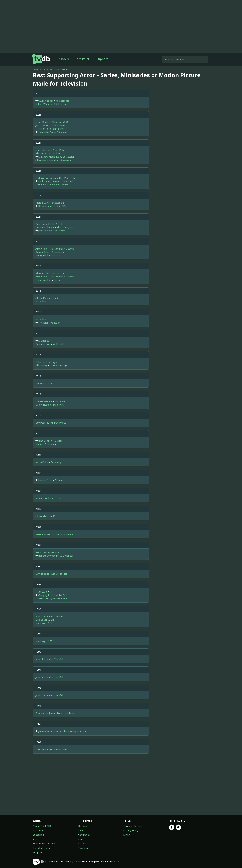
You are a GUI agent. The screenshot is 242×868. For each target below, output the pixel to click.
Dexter (58, 441)
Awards (43, 70)
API (35, 839)
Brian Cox (41, 552)
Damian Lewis (43, 344)
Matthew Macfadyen (50, 157)
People (82, 843)
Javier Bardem (43, 122)
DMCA (127, 835)
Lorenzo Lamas (44, 749)
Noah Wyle (41, 592)
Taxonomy (84, 848)
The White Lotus (68, 178)
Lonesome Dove (66, 713)
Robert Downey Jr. (48, 556)
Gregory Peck (46, 595)
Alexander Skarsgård (47, 160)
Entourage (56, 462)
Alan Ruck (41, 153)
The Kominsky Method (62, 249)
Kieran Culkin (43, 203)
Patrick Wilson (43, 534)
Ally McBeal (67, 556)
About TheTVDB (42, 826)
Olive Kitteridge (58, 365)
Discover (63, 59)
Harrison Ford (43, 129)
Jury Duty (59, 150)
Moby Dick (61, 595)
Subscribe (38, 835)
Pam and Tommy (59, 185)
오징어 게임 (60, 206)
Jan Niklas (44, 731)
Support (102, 59)
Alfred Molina (43, 298)
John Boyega (45, 231)
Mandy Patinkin (44, 401)
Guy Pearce (42, 423)
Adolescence (62, 101)
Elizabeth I (60, 480)
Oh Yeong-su (45, 206)
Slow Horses (58, 125)
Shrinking (58, 129)
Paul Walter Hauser (49, 181)
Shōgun (63, 132)
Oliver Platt (42, 516)
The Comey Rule (66, 227)
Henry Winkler (44, 255)
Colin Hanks (42, 362)
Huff (52, 516)
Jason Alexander (44, 616)
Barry (57, 255)
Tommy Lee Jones (45, 713)
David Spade (42, 574)
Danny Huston (43, 405)
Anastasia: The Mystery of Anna (68, 731)
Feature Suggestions (44, 843)
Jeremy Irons (45, 480)
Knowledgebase (42, 848)
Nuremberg (55, 552)
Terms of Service (133, 826)
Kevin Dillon (42, 462)
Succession (54, 153)
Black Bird (67, 181)
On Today (83, 826)
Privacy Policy (131, 830)
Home (36, 70)
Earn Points (83, 59)
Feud (55, 298)
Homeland (60, 401)
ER (51, 592)
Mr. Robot (41, 301)
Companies (84, 835)
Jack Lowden (42, 125)
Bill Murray (42, 365)
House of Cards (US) (46, 383)
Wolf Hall (58, 344)
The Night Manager (49, 323)
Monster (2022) (62, 122)
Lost (59, 444)
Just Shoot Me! (59, 574)
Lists (81, 839)
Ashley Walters (44, 104)
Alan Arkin (41, 249)
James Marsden (44, 150)
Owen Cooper (46, 101)
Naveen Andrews (45, 498)
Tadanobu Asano (47, 132)
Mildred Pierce (58, 423)
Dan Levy (41, 224)
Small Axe (59, 231)
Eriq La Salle (42, 620)
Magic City (59, 405)
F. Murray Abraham (46, 178)
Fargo (54, 362)
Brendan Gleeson (45, 227)
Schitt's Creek (55, 224)
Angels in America (63, 534)
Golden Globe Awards (58, 70)
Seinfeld (60, 616)
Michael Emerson (45, 444)
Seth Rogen (42, 185)
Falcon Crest (61, 749)
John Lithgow (45, 441)
